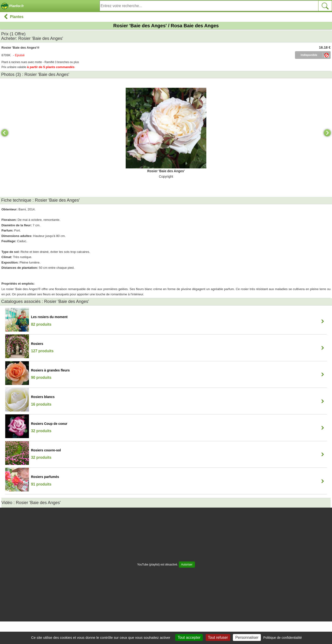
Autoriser (187, 565)
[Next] (327, 133)
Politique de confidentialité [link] (283, 638)
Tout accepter (189, 637)
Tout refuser (218, 637)
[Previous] (5, 133)
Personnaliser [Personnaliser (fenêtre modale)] (247, 637)
